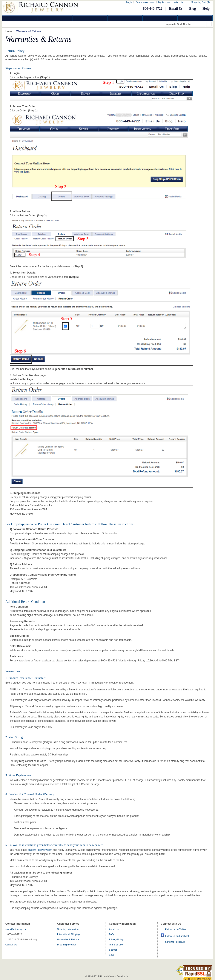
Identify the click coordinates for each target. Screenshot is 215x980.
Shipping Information (68, 929)
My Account (164, 2)
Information (160, 18)
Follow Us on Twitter (176, 929)
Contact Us (11, 945)
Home (9, 31)
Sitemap (113, 950)
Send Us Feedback (175, 942)
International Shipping (68, 934)
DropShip (195, 18)
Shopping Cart (200, 2)
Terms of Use (116, 945)
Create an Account (145, 2)
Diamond (20, 18)
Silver (90, 18)
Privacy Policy (116, 939)
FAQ (111, 934)
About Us (114, 929)
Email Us (176, 8)
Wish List (179, 2)
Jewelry (125, 18)
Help (206, 8)
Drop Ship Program (67, 945)
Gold (55, 18)
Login (129, 2)
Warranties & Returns (68, 939)
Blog (193, 8)
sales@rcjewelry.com (40, 850)
